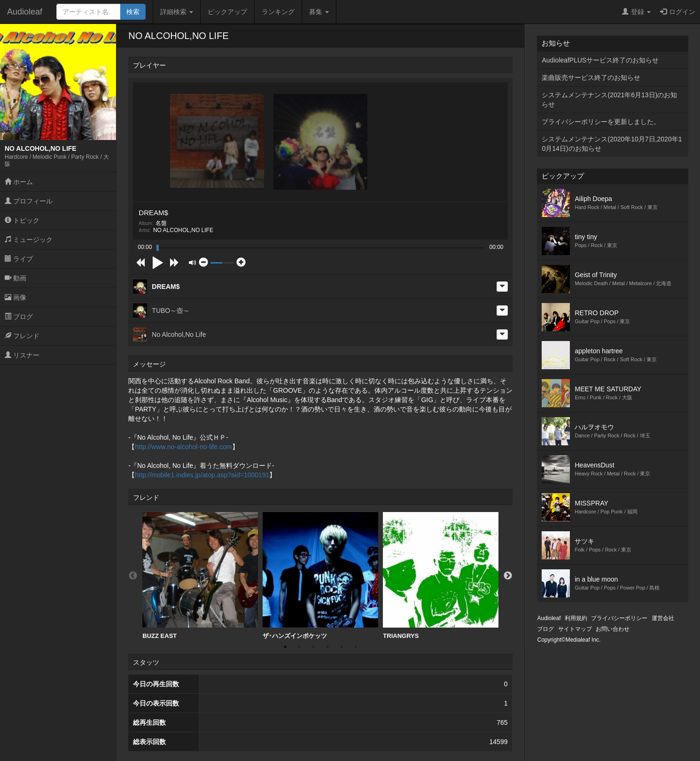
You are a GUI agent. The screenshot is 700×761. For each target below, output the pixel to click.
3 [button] (313, 647)
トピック (22, 220)
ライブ (19, 259)
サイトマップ (575, 629)
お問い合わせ (613, 629)
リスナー (22, 355)
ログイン (678, 12)
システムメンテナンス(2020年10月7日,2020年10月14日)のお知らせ (612, 144)
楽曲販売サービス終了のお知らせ (591, 78)
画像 (16, 297)
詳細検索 (177, 12)
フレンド (22, 336)
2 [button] (299, 647)
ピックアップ (227, 12)
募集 (319, 12)
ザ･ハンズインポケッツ (320, 576)
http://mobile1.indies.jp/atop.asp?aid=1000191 (202, 475)
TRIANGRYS (441, 576)
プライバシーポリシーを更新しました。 (601, 122)
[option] (200, 576)
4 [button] (327, 647)
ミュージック (29, 240)
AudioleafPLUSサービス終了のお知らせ (600, 60)
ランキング (278, 12)
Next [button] (508, 576)
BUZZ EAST (200, 576)
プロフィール (29, 201)
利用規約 (576, 618)
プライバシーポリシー (619, 618)
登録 (636, 12)
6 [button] (356, 647)
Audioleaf (25, 12)
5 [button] (342, 647)
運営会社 (663, 618)
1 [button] (285, 647)
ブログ (19, 317)
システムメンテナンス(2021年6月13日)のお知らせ (609, 100)
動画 (16, 278)
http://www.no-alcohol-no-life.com (183, 447)
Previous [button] (133, 576)
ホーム (19, 182)
